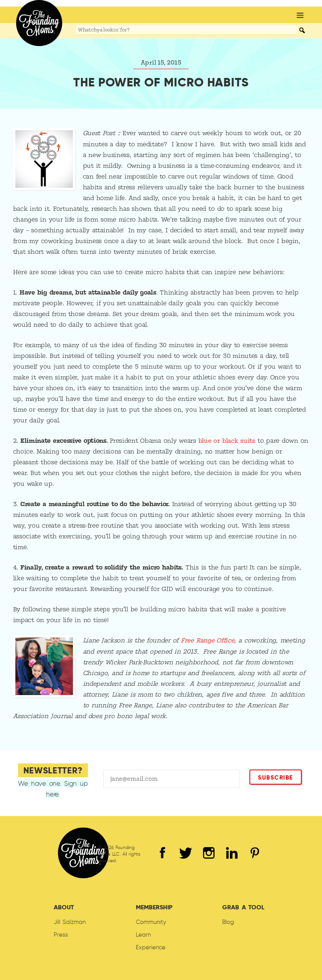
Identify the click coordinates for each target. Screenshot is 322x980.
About (64, 906)
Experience (151, 947)
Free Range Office (207, 640)
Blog (228, 921)
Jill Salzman (70, 921)
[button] (300, 16)
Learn (143, 934)
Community (151, 921)
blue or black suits (227, 440)
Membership (154, 906)
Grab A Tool (243, 906)
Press (61, 934)
